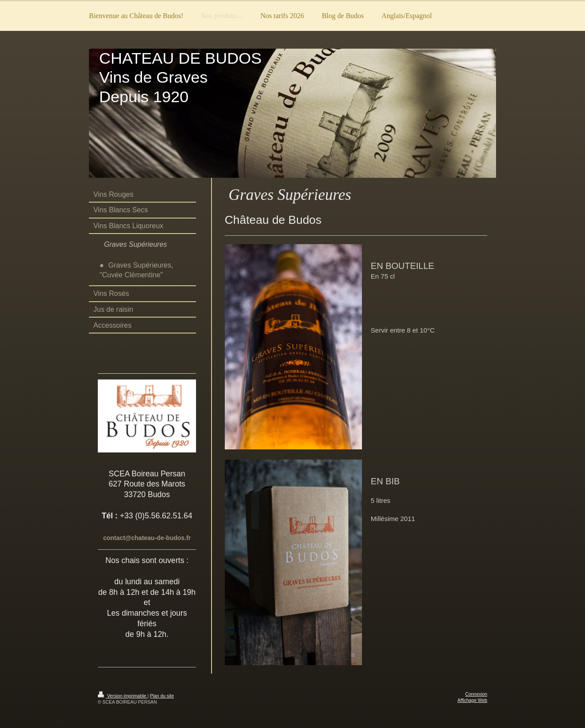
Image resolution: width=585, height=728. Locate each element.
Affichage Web (472, 700)
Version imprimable (123, 696)
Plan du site (162, 696)
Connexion (476, 694)
